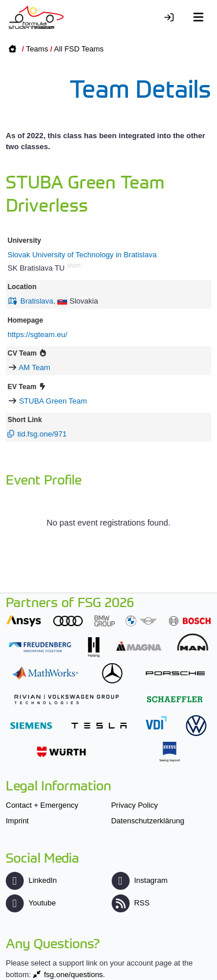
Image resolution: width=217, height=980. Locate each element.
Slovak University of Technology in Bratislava (82, 255)
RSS (131, 903)
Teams (37, 49)
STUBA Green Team (53, 401)
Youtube (31, 903)
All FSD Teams (79, 49)
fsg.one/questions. (75, 975)
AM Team (34, 367)
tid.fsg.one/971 (42, 434)
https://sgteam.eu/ (37, 334)
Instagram (140, 880)
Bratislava (37, 301)
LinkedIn (31, 880)
